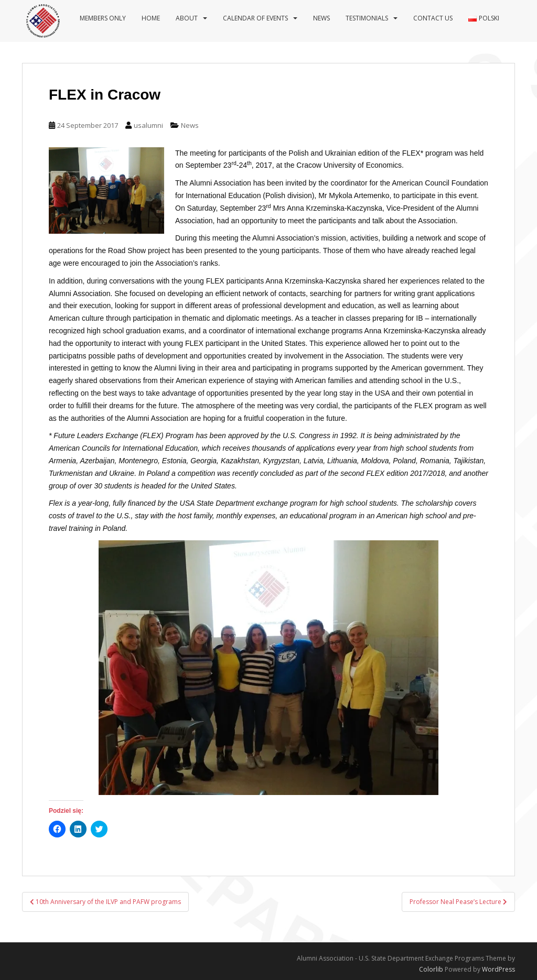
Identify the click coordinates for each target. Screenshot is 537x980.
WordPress (498, 969)
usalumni (148, 125)
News (321, 18)
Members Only (103, 18)
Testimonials (367, 18)
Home (151, 18)
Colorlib (431, 969)
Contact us (433, 18)
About (187, 18)
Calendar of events (255, 18)
